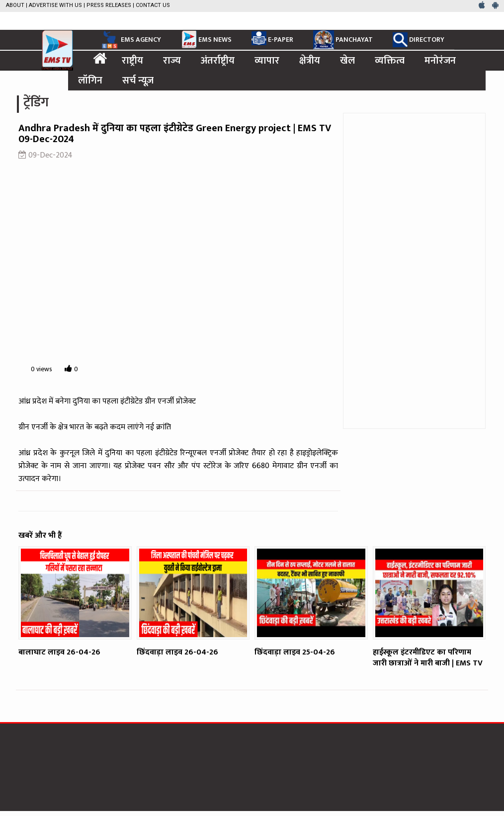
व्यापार (267, 61)
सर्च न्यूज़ (138, 81)
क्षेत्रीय (310, 61)
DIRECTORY (419, 40)
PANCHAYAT (343, 40)
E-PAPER (272, 38)
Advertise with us (55, 5)
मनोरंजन (440, 61)
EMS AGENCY (130, 40)
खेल (347, 61)
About (15, 5)
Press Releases (109, 5)
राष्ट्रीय (132, 61)
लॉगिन (90, 81)
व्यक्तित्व (390, 61)
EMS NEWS (206, 39)
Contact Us (153, 5)
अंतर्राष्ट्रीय (218, 61)
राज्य (172, 61)
